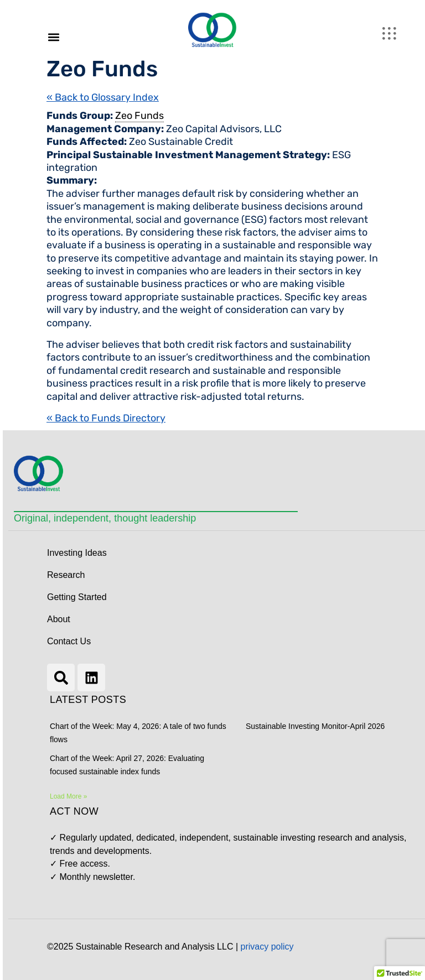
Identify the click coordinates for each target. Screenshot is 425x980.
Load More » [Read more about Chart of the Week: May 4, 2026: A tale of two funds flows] (68, 796)
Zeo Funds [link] (139, 116)
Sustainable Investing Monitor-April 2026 (315, 726)
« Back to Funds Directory (106, 418)
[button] (53, 37)
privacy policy (267, 947)
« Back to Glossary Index (103, 97)
